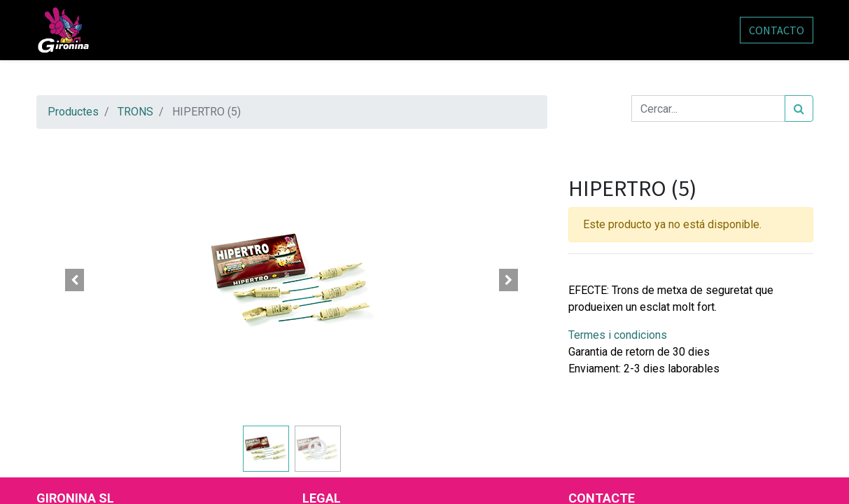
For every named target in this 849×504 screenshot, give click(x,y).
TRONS (135, 112)
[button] (75, 280)
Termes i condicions (618, 335)
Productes (73, 112)
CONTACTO (777, 30)
